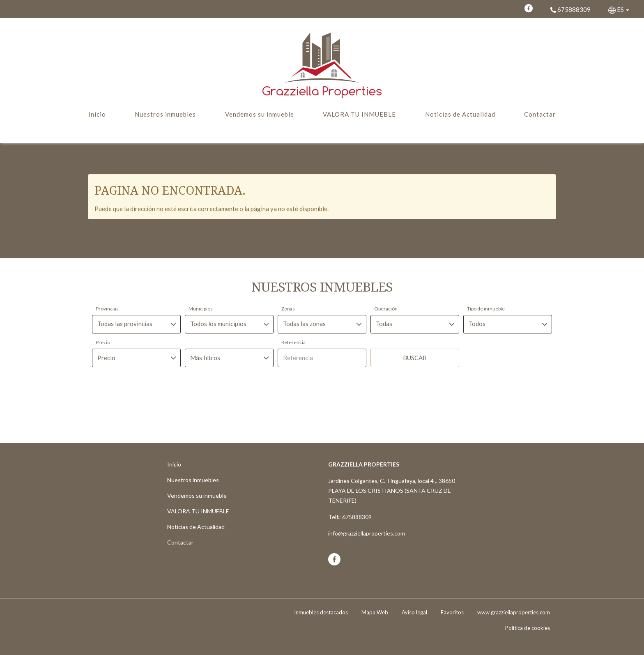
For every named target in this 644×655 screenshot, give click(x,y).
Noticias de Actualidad (460, 114)
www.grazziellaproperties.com (514, 612)
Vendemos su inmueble (260, 114)
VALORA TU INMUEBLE (359, 114)
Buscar (415, 358)
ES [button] (619, 9)
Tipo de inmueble (486, 309)
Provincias (107, 309)
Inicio (97, 114)
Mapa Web (375, 612)
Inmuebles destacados (321, 612)
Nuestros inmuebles (165, 114)
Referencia (293, 342)
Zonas (288, 309)
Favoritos (452, 612)
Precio (103, 342)
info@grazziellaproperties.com (367, 533)
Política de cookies (528, 628)
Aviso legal (414, 612)
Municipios (201, 309)
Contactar (540, 114)
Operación (386, 309)
